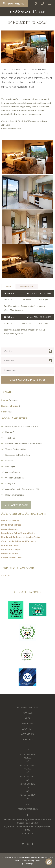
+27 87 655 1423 (28, 765)
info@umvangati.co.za (28, 809)
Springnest (43, 857)
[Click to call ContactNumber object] (43, 4)
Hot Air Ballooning (10, 521)
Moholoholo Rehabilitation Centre (18, 533)
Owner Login (28, 864)
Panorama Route (10, 553)
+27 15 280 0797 (28, 776)
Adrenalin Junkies (10, 529)
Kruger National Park (12, 558)
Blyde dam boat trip (11, 525)
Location (28, 729)
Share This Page (16, 505)
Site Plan (28, 723)
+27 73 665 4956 (28, 784)
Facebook (6, 575)
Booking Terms (27, 286)
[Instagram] (28, 844)
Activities (28, 734)
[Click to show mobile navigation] (51, 4)
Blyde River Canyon (11, 549)
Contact (28, 739)
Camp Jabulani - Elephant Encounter (19, 541)
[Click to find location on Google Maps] (36, 4)
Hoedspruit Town (10, 545)
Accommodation (28, 708)
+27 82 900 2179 (28, 795)
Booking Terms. (34, 861)
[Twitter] (23, 844)
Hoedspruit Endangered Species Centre (21, 537)
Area (27, 718)
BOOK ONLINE (13, 4)
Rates (8, 286)
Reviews (28, 713)
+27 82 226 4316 (28, 754)
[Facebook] (33, 844)
